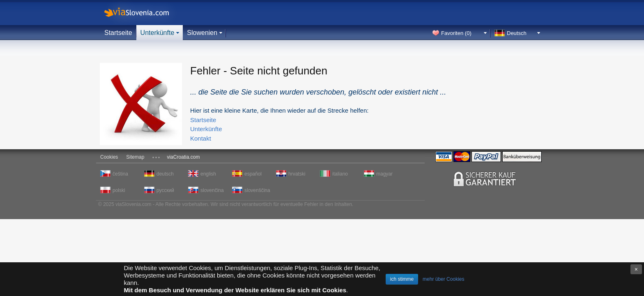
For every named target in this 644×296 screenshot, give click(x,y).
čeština (120, 174)
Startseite (118, 33)
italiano (340, 174)
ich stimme (402, 279)
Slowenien (202, 33)
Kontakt (201, 138)
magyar (384, 174)
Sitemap (135, 157)
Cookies (109, 157)
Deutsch (517, 33)
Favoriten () (456, 33)
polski (119, 190)
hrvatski (297, 174)
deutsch (165, 174)
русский (165, 190)
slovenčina (212, 190)
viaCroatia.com (183, 157)
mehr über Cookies (443, 279)
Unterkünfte (158, 33)
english (208, 174)
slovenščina (257, 190)
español (253, 174)
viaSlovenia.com (143, 13)
